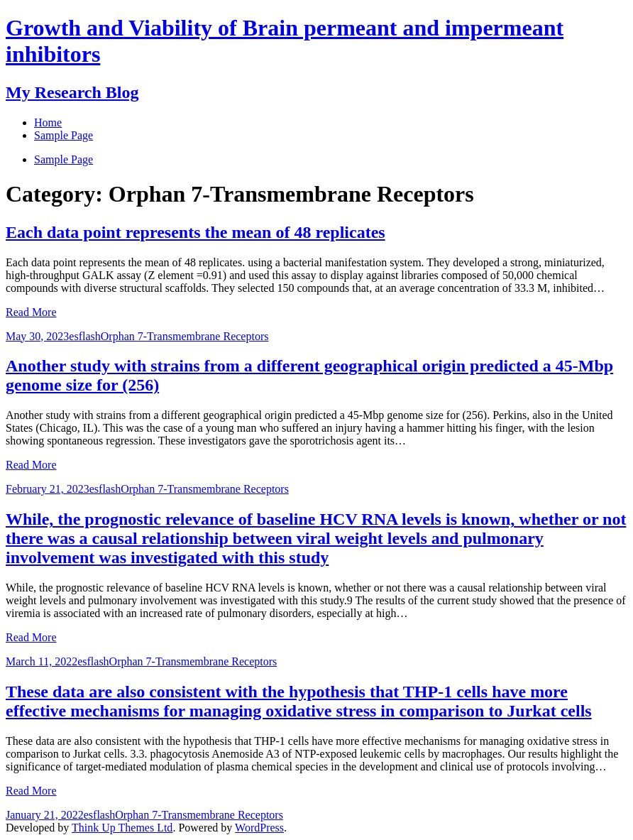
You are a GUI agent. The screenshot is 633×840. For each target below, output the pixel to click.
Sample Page (64, 159)
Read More (31, 312)
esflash (84, 336)
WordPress (259, 828)
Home (48, 122)
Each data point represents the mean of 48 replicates (196, 232)
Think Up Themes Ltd (122, 828)
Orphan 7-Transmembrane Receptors (185, 336)
